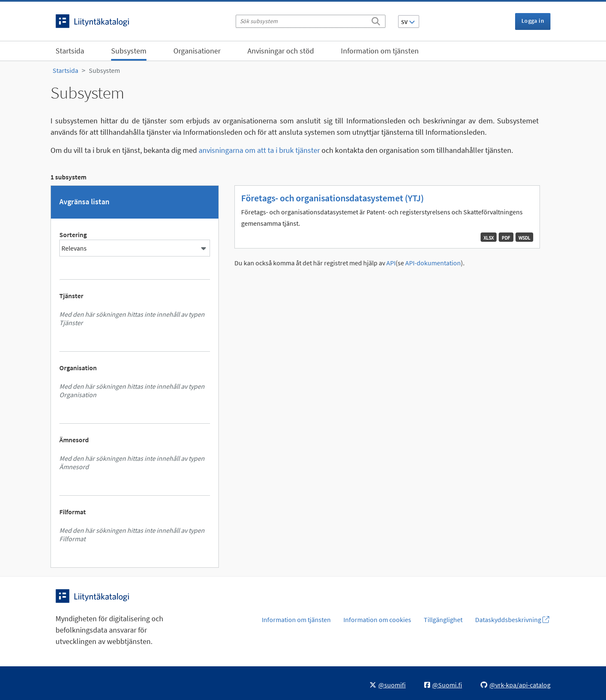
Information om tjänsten (380, 51)
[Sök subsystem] (311, 21)
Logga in (533, 21)
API (391, 263)
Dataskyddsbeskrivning (512, 620)
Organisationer (197, 51)
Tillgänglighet (443, 620)
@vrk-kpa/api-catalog (516, 685)
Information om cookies (377, 620)
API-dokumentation (433, 263)
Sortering (73, 235)
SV (408, 22)
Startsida (70, 51)
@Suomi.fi (443, 685)
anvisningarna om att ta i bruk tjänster (259, 150)
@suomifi (388, 685)
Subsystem (129, 51)
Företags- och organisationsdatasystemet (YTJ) (332, 198)
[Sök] (376, 20)
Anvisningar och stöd (281, 51)
